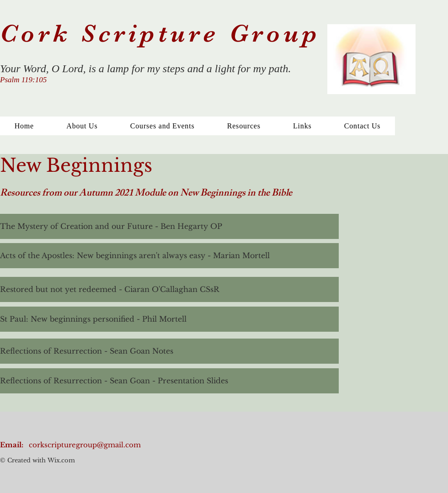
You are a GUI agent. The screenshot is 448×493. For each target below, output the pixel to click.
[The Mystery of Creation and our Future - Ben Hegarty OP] (169, 226)
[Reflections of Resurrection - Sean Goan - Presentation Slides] (169, 381)
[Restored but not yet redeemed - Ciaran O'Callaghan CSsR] (169, 289)
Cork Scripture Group (165, 33)
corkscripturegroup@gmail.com (85, 445)
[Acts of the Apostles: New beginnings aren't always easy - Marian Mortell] (169, 256)
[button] (244, 126)
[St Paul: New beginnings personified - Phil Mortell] (169, 319)
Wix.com (60, 460)
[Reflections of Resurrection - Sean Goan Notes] (169, 351)
